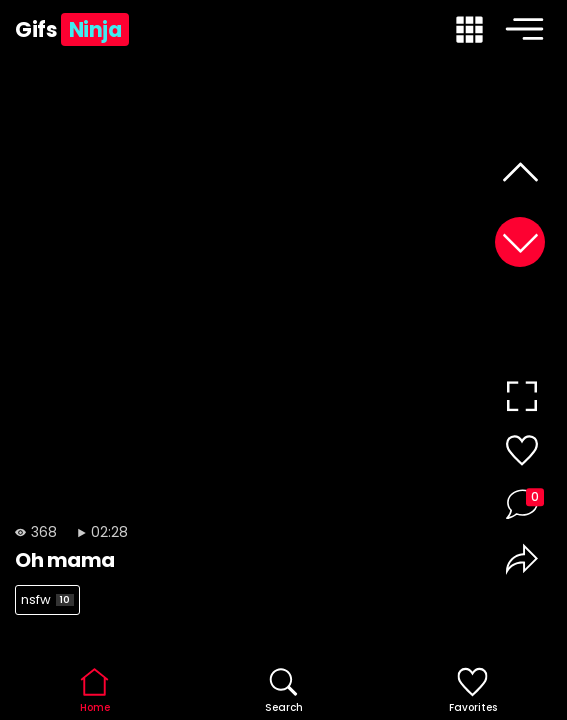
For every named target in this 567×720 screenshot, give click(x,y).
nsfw (47, 599)
